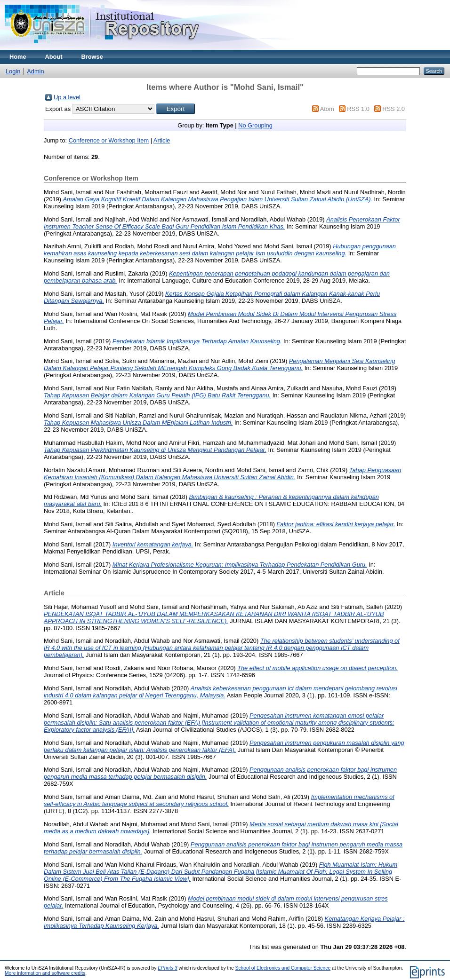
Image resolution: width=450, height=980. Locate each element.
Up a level (67, 97)
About (54, 57)
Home (18, 57)
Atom (327, 109)
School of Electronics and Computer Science (283, 968)
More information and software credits (45, 973)
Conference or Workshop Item (109, 140)
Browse (92, 57)
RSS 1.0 (358, 109)
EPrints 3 (168, 968)
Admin (35, 71)
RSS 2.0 (394, 109)
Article (162, 140)
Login (13, 71)
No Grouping (255, 125)
